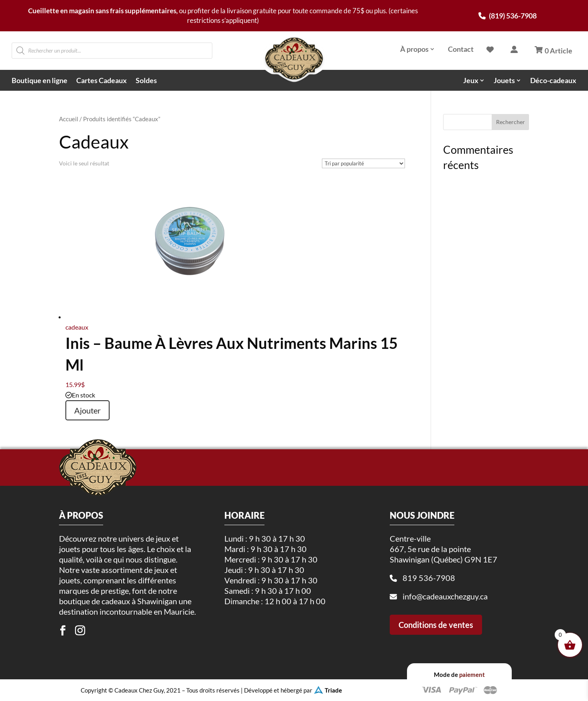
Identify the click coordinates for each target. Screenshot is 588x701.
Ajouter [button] (87, 410)
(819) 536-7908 (508, 16)
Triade (333, 690)
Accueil (69, 119)
